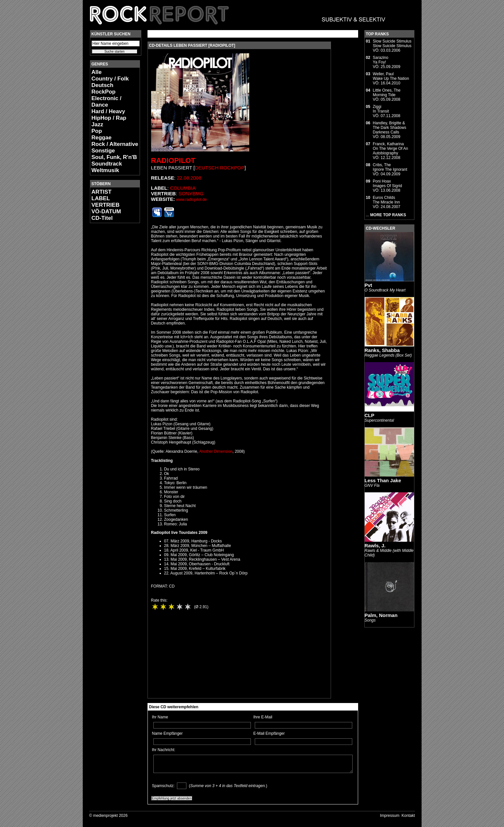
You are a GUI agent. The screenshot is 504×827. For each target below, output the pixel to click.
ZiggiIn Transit (381, 109)
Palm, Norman (381, 615)
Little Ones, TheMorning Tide (387, 93)
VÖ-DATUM (106, 211)
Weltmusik (105, 170)
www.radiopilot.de (191, 200)
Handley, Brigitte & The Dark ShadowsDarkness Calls (390, 128)
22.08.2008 (189, 178)
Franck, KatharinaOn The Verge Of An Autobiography (391, 149)
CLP (370, 415)
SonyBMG (191, 194)
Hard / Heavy (108, 111)
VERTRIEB (106, 205)
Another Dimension (216, 451)
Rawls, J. (375, 545)
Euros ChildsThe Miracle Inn (386, 200)
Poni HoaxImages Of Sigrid (387, 184)
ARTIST (102, 192)
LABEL (101, 198)
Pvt (368, 285)
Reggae (102, 138)
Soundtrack (107, 164)
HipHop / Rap (109, 118)
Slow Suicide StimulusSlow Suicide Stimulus (392, 44)
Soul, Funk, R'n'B (114, 157)
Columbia (183, 188)
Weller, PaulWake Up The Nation (391, 76)
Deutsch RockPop (104, 88)
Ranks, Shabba (382, 350)
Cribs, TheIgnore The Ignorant (390, 167)
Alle (97, 72)
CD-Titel (102, 218)
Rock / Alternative (115, 144)
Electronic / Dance (107, 102)
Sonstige (103, 151)
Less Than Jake (383, 480)
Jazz (97, 124)
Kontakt (408, 816)
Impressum (390, 816)
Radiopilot (173, 160)
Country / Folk (110, 79)
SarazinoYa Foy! (381, 60)
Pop (97, 131)
